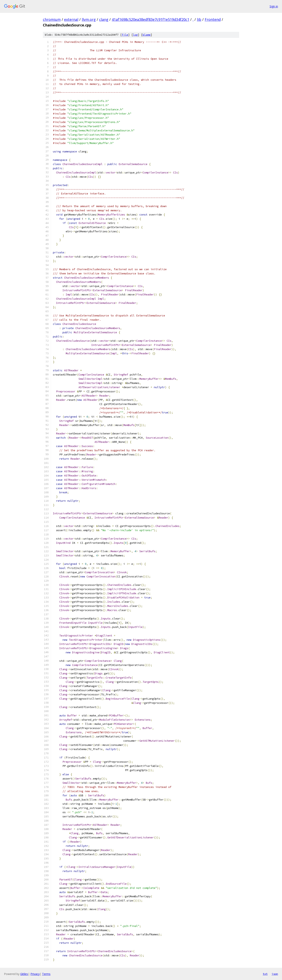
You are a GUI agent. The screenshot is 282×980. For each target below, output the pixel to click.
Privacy (35, 974)
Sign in (274, 6)
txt (265, 974)
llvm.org (89, 19)
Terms (46, 974)
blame (147, 35)
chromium (52, 19)
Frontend (213, 19)
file (125, 35)
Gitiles (24, 974)
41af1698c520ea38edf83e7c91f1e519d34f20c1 (151, 19)
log (135, 35)
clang (104, 19)
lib (199, 19)
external (71, 19)
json (275, 974)
